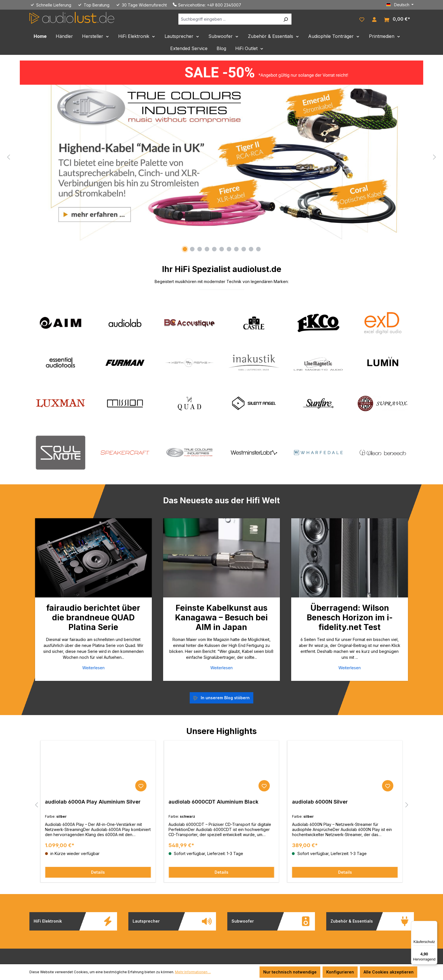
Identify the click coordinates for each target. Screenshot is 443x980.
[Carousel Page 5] (214, 249)
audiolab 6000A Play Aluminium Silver (93, 802)
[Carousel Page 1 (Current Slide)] (185, 249)
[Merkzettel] (362, 19)
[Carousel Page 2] (192, 249)
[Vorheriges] (8, 157)
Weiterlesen (93, 668)
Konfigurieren (340, 972)
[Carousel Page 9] (244, 249)
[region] (221, 157)
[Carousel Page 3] (200, 249)
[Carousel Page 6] (222, 249)
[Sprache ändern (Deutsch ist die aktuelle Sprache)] (400, 5)
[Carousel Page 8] (236, 249)
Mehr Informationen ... (193, 972)
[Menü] (434, 924)
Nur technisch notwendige (290, 972)
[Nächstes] (435, 157)
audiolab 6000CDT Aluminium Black (213, 802)
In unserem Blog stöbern (225, 698)
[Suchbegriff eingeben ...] (229, 19)
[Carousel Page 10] (251, 249)
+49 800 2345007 (224, 5)
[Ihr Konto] (374, 19)
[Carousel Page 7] (229, 249)
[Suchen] (286, 19)
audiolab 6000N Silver (320, 802)
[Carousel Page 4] (207, 249)
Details (98, 872)
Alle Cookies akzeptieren (389, 972)
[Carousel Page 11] (258, 249)
